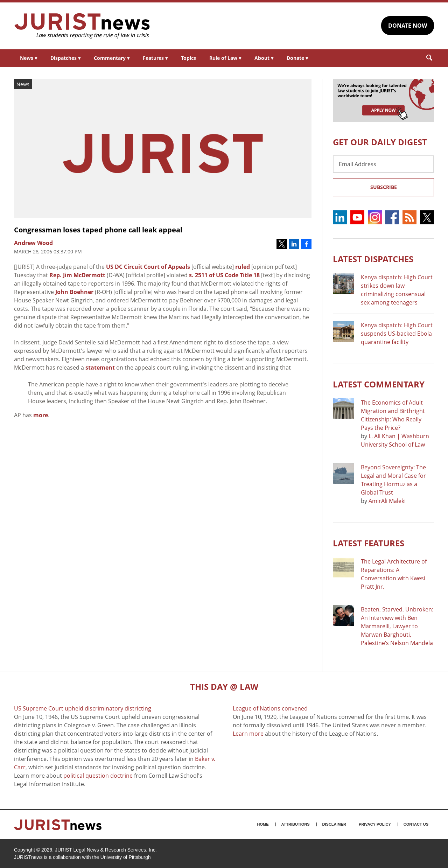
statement (100, 367)
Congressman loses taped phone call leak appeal (98, 230)
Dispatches (65, 58)
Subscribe (384, 187)
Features (155, 58)
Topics (188, 58)
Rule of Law (225, 58)
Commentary (112, 58)
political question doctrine (98, 776)
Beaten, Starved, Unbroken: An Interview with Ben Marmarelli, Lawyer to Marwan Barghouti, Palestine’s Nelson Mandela (397, 626)
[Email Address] (383, 164)
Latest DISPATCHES (373, 259)
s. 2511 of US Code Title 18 (224, 275)
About (264, 58)
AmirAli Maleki (387, 501)
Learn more (248, 734)
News (29, 58)
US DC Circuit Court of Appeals (148, 267)
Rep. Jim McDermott (77, 275)
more (41, 415)
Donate (297, 58)
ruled (243, 267)
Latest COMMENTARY (379, 384)
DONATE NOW (408, 26)
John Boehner (74, 292)
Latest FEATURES (369, 543)
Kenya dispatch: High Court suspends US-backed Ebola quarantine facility (397, 334)
